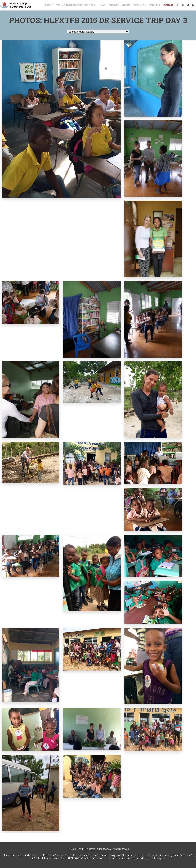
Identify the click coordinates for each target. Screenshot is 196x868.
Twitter (188, 5)
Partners (140, 5)
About (49, 5)
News (102, 5)
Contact (154, 5)
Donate (168, 5)
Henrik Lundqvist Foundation (93, 849)
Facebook (177, 5)
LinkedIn (193, 5)
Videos (126, 5)
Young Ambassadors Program (76, 5)
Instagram (182, 5)
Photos (114, 5)
